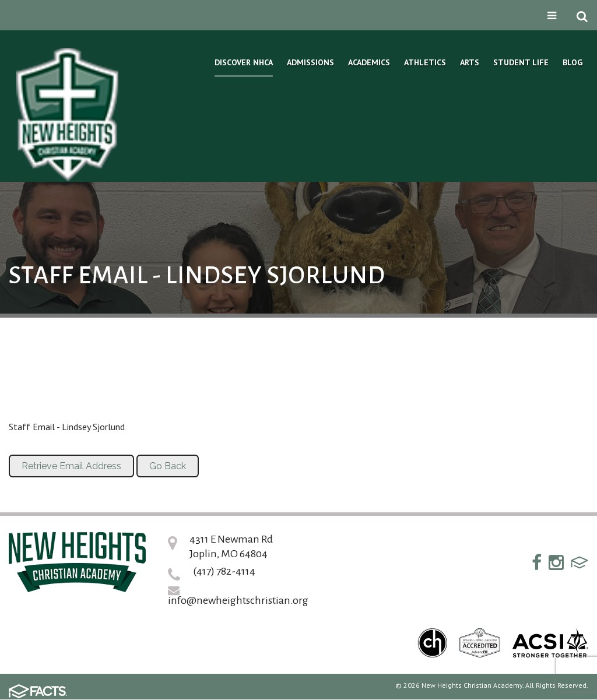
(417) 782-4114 (224, 571)
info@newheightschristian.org (238, 600)
